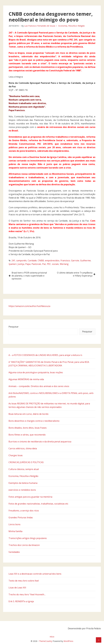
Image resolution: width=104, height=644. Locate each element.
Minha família (15, 531)
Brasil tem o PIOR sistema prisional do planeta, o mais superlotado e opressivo (30, 276)
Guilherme (85, 260)
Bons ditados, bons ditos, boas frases (28, 428)
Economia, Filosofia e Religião (72, 26)
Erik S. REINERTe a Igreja (21, 601)
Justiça (21, 264)
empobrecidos (52, 260)
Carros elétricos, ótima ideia (23, 448)
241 (13, 260)
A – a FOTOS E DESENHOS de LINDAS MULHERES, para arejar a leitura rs (45, 355)
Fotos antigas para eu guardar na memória (30, 497)
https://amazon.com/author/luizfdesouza (29, 306)
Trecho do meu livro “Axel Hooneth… (27, 594)
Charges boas (16, 455)
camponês (21, 260)
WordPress (68, 641)
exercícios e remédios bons (22, 490)
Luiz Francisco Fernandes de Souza (40, 26)
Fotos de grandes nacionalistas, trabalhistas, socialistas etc (38, 504)
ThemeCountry (46, 641)
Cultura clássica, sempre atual (24, 469)
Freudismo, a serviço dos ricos (24, 511)
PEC (49, 264)
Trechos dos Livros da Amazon (24, 545)
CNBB (41, 260)
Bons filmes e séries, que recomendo (27, 435)
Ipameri (13, 264)
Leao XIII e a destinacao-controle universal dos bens (35, 574)
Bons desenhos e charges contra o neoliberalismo (34, 421)
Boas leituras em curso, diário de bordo (29, 414)
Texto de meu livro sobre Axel (24, 581)
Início (52, 637)
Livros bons (14, 524)
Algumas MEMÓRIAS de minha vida (26, 379)
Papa (28, 264)
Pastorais (36, 264)
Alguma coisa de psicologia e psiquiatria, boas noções (36, 372)
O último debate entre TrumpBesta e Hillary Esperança (74, 274)
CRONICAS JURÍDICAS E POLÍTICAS (26, 462)
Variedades (14, 552)
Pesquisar (14, 327)
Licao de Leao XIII (17, 588)
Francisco (65, 260)
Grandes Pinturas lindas (21, 517)
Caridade (32, 260)
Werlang (64, 264)
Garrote (75, 260)
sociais (55, 264)
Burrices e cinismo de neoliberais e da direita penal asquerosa (40, 442)
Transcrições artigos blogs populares (28, 538)
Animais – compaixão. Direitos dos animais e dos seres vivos (39, 386)
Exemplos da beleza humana (23, 483)
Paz (44, 264)
